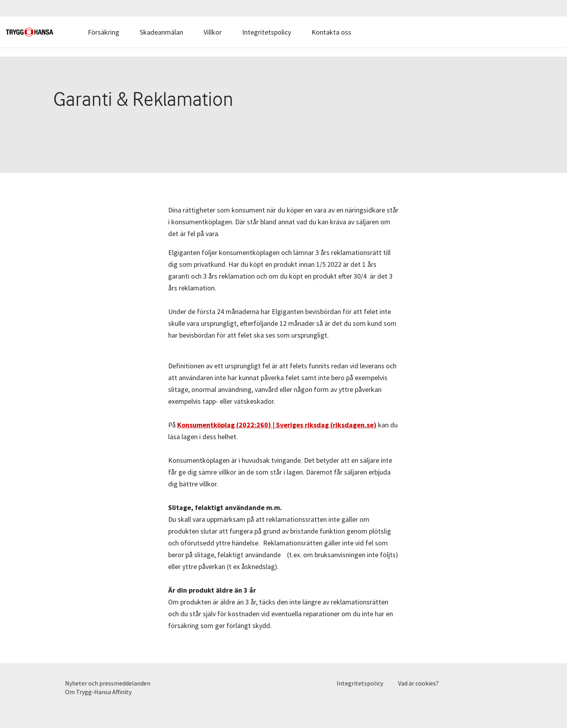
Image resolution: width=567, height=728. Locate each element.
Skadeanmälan (161, 32)
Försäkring (104, 32)
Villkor (213, 32)
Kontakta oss (331, 32)
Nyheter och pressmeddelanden (108, 683)
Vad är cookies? (418, 683)
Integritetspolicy (267, 32)
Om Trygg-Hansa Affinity (98, 692)
